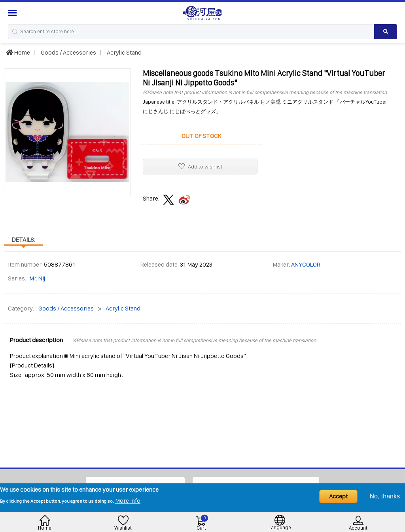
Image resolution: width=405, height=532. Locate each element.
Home (18, 52)
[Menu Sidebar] (13, 13)
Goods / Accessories (68, 52)
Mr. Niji (38, 278)
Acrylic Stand (124, 52)
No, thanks (385, 496)
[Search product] (386, 32)
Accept (338, 496)
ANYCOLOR (306, 264)
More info (128, 501)
